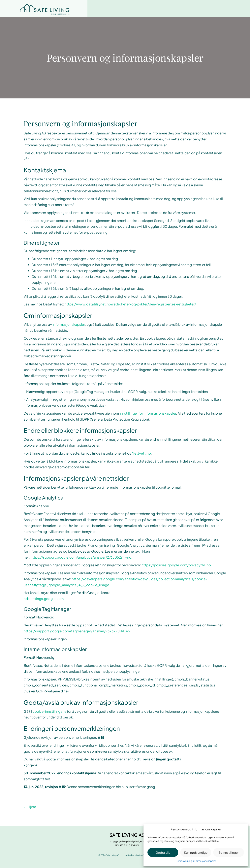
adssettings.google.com (44, 599)
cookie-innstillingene (49, 711)
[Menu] (238, 9)
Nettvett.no (141, 453)
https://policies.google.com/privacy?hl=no (176, 565)
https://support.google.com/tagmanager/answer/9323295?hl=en (77, 631)
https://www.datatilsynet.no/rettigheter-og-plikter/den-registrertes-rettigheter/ (130, 304)
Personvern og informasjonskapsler (196, 861)
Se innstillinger (229, 852)
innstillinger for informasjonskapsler (148, 413)
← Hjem (30, 807)
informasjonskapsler (69, 324)
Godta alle (163, 852)
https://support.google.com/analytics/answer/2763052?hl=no (81, 557)
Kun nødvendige (196, 852)
